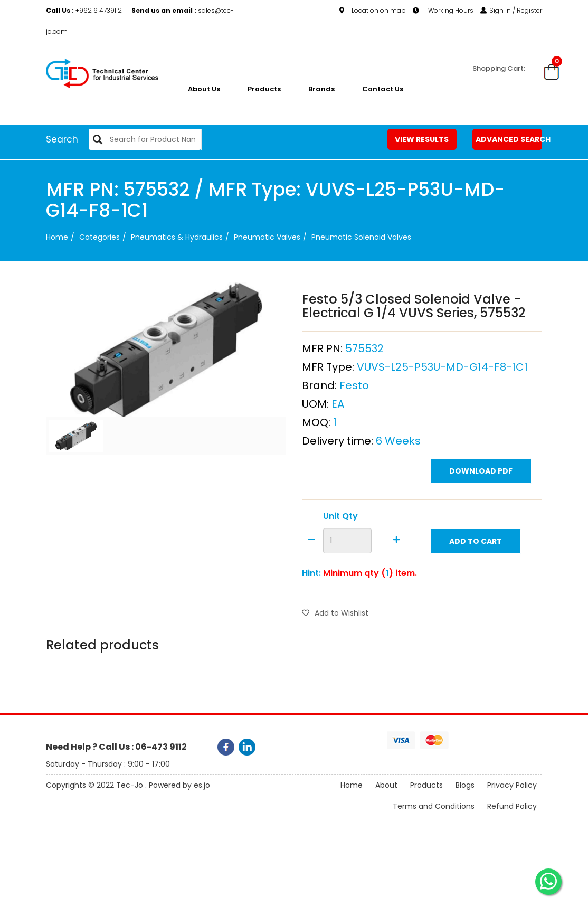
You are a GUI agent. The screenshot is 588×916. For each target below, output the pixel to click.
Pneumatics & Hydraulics (177, 237)
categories (99, 237)
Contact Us (383, 89)
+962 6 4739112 (85, 10)
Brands (321, 89)
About (386, 785)
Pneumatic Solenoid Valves (361, 237)
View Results (422, 139)
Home (57, 237)
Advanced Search (509, 139)
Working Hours (443, 10)
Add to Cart (476, 541)
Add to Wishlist (335, 613)
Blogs (465, 785)
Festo (354, 385)
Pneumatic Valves (267, 237)
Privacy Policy (512, 785)
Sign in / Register (511, 10)
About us (204, 89)
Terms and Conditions (434, 806)
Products (264, 89)
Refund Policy (512, 806)
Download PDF (481, 471)
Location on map (373, 10)
